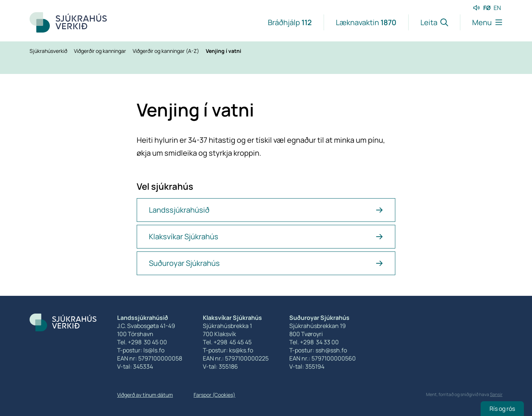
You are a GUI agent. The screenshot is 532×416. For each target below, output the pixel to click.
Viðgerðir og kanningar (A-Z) (166, 51)
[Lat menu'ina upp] (481, 22)
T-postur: (302, 350)
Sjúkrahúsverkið (49, 51)
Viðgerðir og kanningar (100, 51)
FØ (487, 8)
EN (497, 8)
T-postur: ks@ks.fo (228, 350)
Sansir (496, 394)
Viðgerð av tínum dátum (145, 395)
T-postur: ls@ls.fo (141, 350)
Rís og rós (502, 409)
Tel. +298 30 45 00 (142, 342)
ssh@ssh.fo (331, 350)
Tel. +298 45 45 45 (227, 342)
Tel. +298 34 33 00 (314, 342)
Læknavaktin (366, 22)
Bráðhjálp (290, 22)
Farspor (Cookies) (214, 395)
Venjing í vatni (224, 51)
